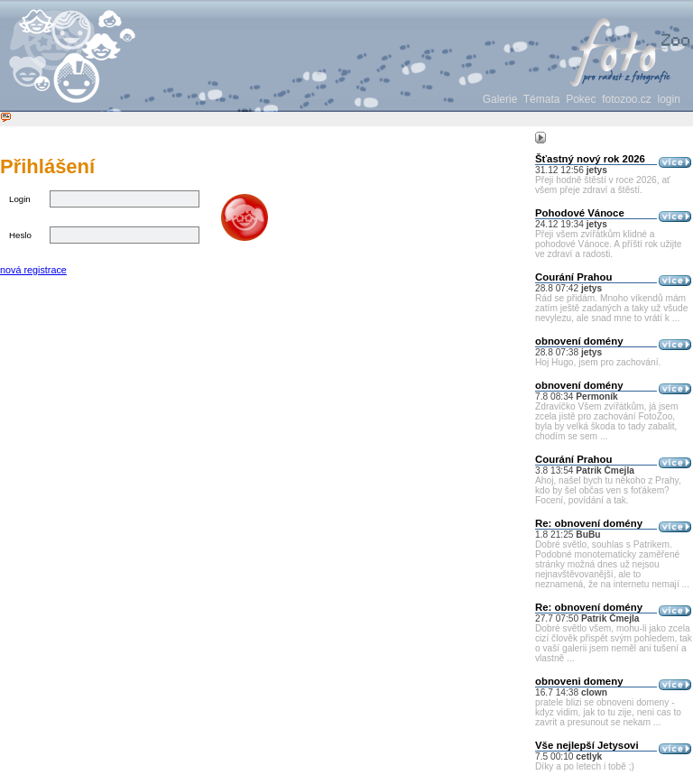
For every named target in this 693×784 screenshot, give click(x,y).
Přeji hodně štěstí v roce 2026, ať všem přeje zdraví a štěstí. (603, 185)
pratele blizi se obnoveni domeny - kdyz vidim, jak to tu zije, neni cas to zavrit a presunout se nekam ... (608, 712)
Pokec (581, 99)
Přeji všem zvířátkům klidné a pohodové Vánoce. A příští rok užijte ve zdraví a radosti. (609, 244)
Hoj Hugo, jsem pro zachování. (598, 362)
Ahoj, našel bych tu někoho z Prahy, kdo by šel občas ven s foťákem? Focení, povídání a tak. (608, 490)
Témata (542, 99)
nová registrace (33, 270)
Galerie (500, 99)
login (669, 99)
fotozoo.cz (627, 99)
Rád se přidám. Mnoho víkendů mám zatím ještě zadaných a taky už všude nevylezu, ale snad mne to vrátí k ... (611, 308)
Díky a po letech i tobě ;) (585, 766)
